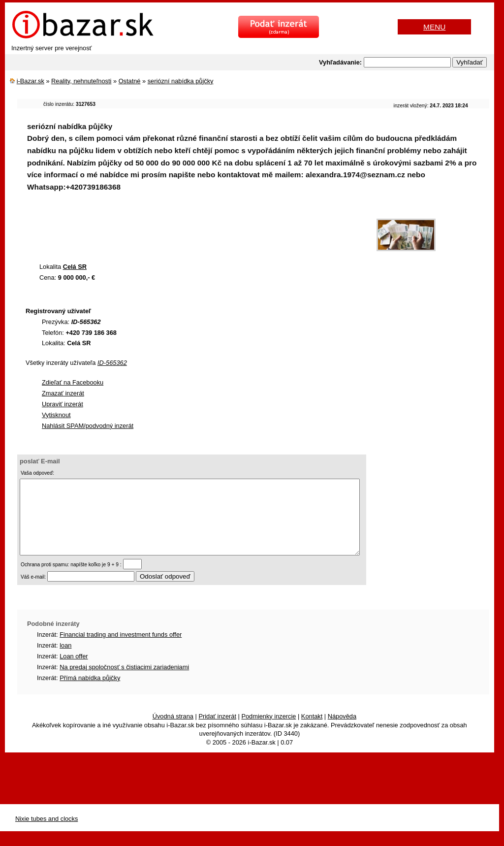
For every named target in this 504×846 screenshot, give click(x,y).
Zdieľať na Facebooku (73, 382)
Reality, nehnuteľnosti (81, 81)
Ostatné (130, 81)
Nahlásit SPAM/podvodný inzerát (88, 426)
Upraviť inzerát (63, 404)
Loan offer (74, 671)
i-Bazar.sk (31, 81)
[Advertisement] (196, 230)
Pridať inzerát (217, 731)
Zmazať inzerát (63, 393)
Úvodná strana (173, 731)
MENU (434, 27)
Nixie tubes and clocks (47, 833)
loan (65, 660)
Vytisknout (56, 415)
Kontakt (312, 731)
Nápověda (342, 731)
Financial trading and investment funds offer (121, 649)
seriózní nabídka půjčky (181, 81)
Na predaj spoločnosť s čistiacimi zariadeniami (124, 682)
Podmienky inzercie (268, 731)
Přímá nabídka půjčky (90, 693)
